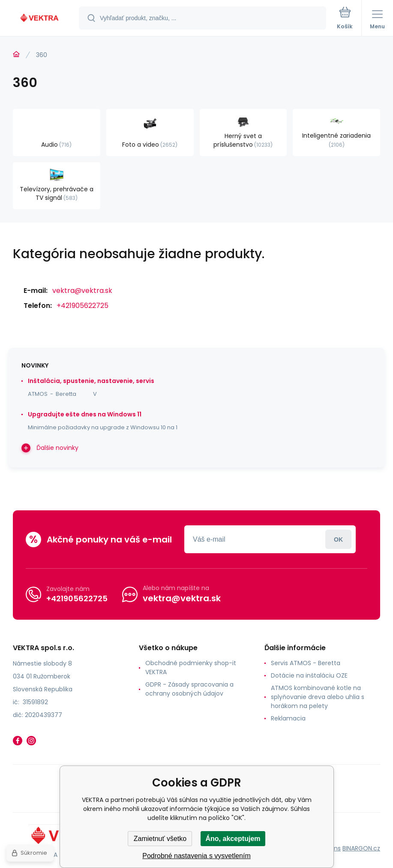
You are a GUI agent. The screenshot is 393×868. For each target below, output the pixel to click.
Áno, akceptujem (233, 839)
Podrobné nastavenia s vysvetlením (196, 856)
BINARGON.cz (361, 848)
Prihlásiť (338, 539)
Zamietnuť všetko (160, 839)
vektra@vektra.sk (82, 291)
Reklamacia (288, 718)
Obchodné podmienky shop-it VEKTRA (191, 668)
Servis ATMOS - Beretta (306, 663)
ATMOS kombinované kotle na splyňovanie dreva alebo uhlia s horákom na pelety (318, 697)
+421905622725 (82, 306)
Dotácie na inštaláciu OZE (309, 675)
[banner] (40, 19)
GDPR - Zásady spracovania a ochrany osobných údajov (189, 689)
